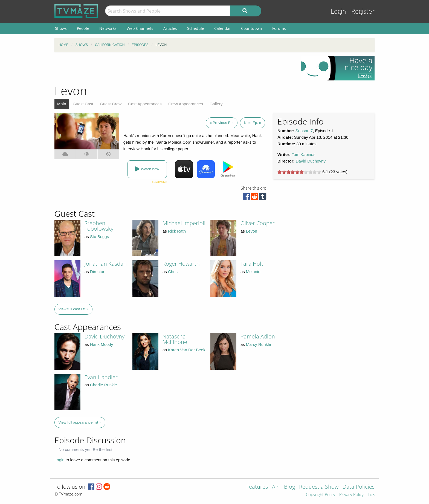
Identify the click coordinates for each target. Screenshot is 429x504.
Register (363, 11)
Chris (173, 272)
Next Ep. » (252, 123)
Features (257, 487)
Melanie (253, 272)
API (276, 487)
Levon (252, 231)
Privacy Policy (351, 495)
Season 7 (304, 131)
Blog (289, 487)
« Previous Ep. (222, 123)
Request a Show (319, 487)
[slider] (299, 172)
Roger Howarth (181, 264)
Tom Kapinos (304, 154)
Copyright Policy (321, 495)
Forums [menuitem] (279, 28)
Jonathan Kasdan (106, 264)
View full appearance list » (80, 422)
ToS (371, 495)
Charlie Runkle (103, 385)
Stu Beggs (99, 237)
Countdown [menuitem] (252, 28)
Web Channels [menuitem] (140, 28)
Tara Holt (252, 264)
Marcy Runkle (259, 344)
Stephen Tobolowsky (99, 226)
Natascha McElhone (175, 339)
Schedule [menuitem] (196, 28)
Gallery (216, 104)
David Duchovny (311, 161)
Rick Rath (177, 231)
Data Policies (359, 487)
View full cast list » (74, 309)
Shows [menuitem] (61, 28)
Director (97, 272)
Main (62, 104)
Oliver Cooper (258, 223)
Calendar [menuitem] (223, 28)
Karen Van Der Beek (187, 350)
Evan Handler (101, 377)
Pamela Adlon (258, 336)
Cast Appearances (145, 104)
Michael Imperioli (184, 223)
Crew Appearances (186, 104)
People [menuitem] (83, 28)
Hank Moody (102, 344)
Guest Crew (111, 104)
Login (338, 11)
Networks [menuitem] (108, 28)
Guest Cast (83, 104)
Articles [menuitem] (170, 28)
